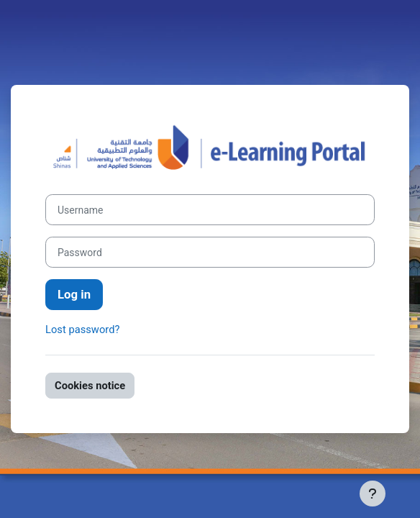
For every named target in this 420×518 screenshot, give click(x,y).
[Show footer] (373, 494)
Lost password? (82, 330)
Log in (74, 294)
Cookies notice (90, 386)
